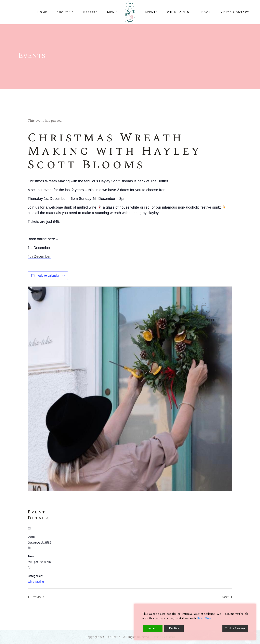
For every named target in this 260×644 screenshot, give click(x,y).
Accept (153, 628)
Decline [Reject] (174, 628)
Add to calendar (49, 276)
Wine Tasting (36, 582)
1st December (39, 248)
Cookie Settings (235, 628)
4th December (39, 257)
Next (225, 597)
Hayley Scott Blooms (116, 181)
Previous (38, 597)
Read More (204, 618)
